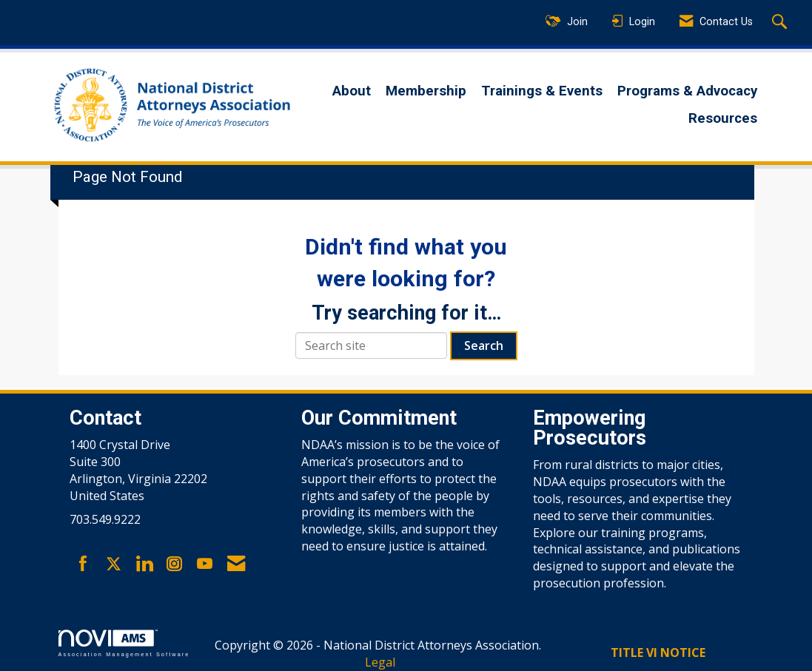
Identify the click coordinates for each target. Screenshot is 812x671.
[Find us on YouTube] (205, 564)
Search (484, 345)
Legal (380, 662)
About (352, 91)
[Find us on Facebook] (83, 564)
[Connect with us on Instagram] (174, 564)
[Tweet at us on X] (114, 564)
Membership (426, 91)
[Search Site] (781, 23)
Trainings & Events (542, 91)
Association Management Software (124, 643)
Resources (723, 118)
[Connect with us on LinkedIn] (144, 564)
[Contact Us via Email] (236, 564)
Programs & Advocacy (687, 91)
